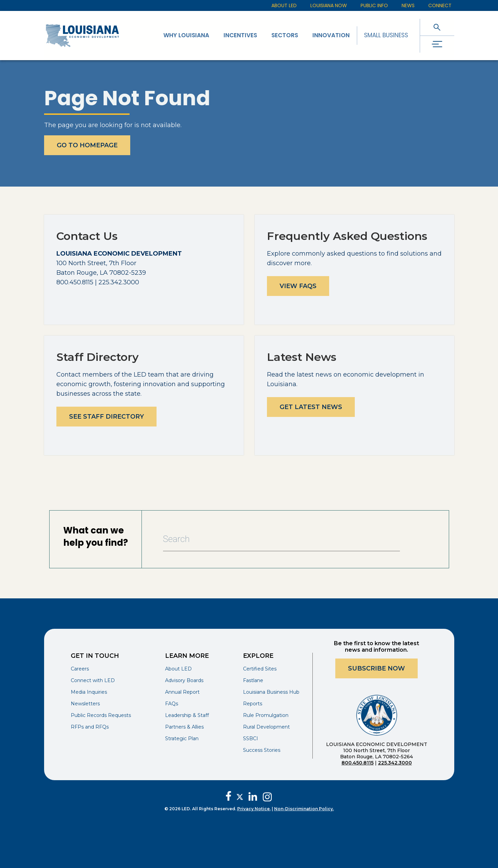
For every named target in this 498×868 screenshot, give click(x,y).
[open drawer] (437, 44)
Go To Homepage (87, 145)
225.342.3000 (395, 763)
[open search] (437, 27)
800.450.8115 (358, 763)
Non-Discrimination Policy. (304, 809)
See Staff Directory (106, 417)
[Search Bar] (282, 539)
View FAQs (298, 286)
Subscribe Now (376, 668)
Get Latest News (311, 407)
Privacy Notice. (254, 809)
